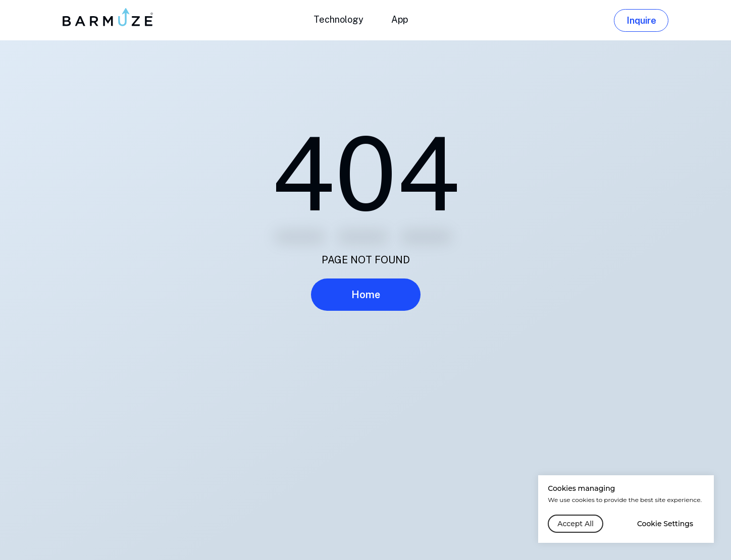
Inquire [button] (641, 20)
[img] (109, 17)
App (400, 19)
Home (366, 295)
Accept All (576, 524)
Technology (338, 19)
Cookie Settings (665, 524)
